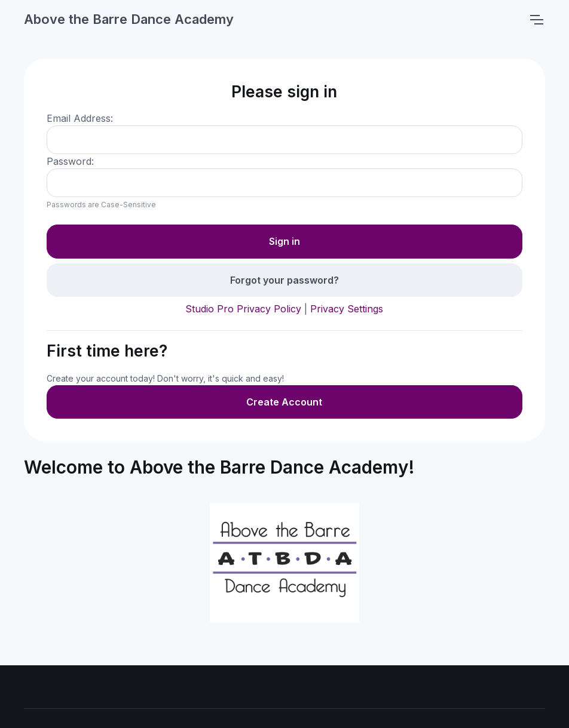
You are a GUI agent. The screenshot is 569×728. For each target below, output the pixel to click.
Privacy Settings (347, 309)
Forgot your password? (284, 280)
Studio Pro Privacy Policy (243, 309)
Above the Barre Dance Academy (129, 19)
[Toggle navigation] (536, 20)
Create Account (284, 402)
